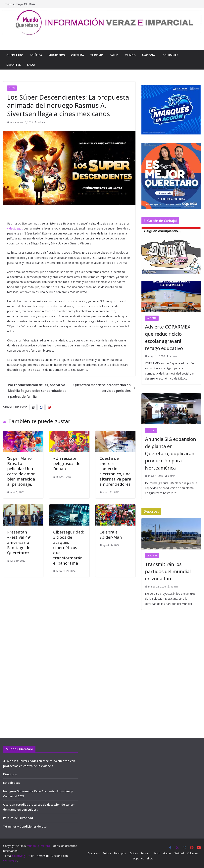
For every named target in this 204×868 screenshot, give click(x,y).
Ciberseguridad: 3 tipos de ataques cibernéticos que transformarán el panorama (69, 548)
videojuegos (15, 228)
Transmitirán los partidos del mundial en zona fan (168, 571)
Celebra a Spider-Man (111, 535)
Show (31, 65)
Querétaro (15, 55)
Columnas (170, 55)
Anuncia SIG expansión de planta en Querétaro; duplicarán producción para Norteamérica (171, 453)
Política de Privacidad (18, 818)
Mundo (130, 55)
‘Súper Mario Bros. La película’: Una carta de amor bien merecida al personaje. (21, 471)
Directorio (10, 774)
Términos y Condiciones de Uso (25, 826)
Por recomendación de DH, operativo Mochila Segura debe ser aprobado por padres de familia (35, 391)
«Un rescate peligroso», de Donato (67, 463)
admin (41, 122)
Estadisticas (12, 783)
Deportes (14, 65)
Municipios (57, 55)
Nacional (149, 55)
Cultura (77, 55)
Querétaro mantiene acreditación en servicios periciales (104, 388)
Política (36, 55)
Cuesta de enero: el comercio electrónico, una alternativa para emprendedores (115, 471)
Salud (114, 55)
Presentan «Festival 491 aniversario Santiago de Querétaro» (20, 542)
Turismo (97, 55)
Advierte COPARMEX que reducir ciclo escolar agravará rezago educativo (168, 337)
